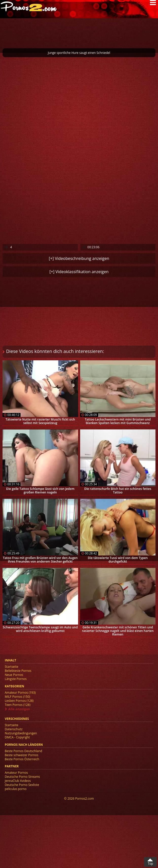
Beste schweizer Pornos (22, 755)
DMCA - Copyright (17, 737)
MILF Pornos (17, 697)
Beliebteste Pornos (18, 671)
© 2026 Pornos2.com (79, 799)
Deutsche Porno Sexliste (22, 785)
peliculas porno (16, 789)
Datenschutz (14, 729)
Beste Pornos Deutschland (23, 751)
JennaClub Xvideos (18, 781)
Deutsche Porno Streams (22, 777)
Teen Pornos (18, 705)
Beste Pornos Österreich (22, 759)
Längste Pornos (16, 679)
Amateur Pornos (20, 693)
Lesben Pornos (19, 701)
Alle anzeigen (19, 709)
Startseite (12, 667)
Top (150, 864)
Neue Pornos (14, 675)
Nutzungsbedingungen (21, 733)
